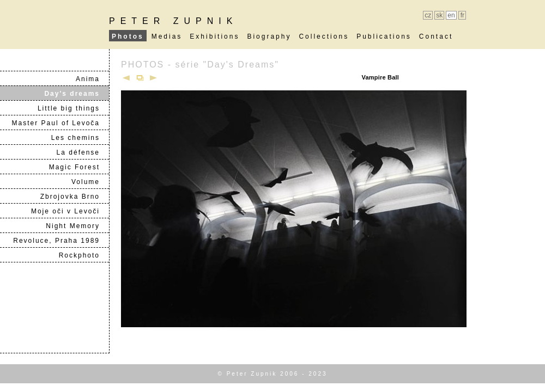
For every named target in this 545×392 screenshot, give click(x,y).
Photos (128, 36)
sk (439, 15)
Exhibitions (214, 36)
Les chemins (80, 138)
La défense (83, 152)
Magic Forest (79, 167)
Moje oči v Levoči (70, 211)
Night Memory (77, 226)
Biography (269, 36)
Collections (324, 36)
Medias (167, 36)
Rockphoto (84, 255)
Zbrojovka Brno (74, 197)
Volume (90, 182)
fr (462, 15)
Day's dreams (76, 94)
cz (428, 15)
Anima (92, 79)
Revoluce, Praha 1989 (61, 241)
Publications (384, 36)
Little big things (73, 108)
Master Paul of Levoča (60, 123)
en (451, 15)
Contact (436, 36)
